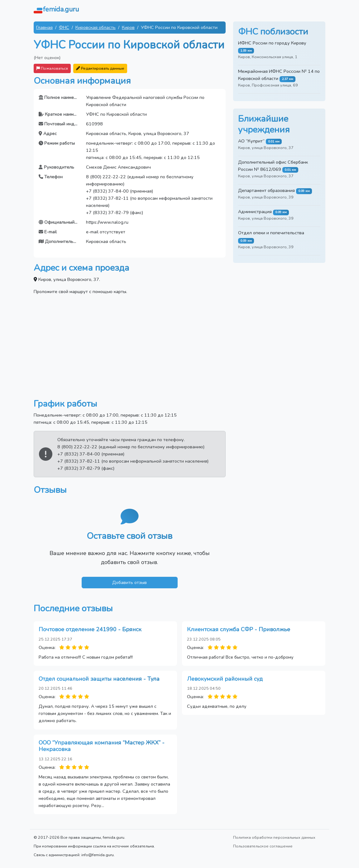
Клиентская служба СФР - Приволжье (239, 629)
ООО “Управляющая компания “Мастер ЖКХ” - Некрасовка (102, 746)
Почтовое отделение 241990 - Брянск (90, 629)
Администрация (255, 212)
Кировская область (96, 27)
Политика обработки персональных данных (274, 837)
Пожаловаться (52, 68)
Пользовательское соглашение (263, 846)
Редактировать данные (100, 68)
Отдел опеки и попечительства (271, 233)
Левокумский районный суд (225, 679)
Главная (44, 27)
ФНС (64, 27)
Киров (128, 27)
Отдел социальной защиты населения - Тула (99, 679)
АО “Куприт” (251, 141)
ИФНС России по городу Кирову (272, 43)
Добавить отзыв (129, 582)
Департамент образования (266, 190)
